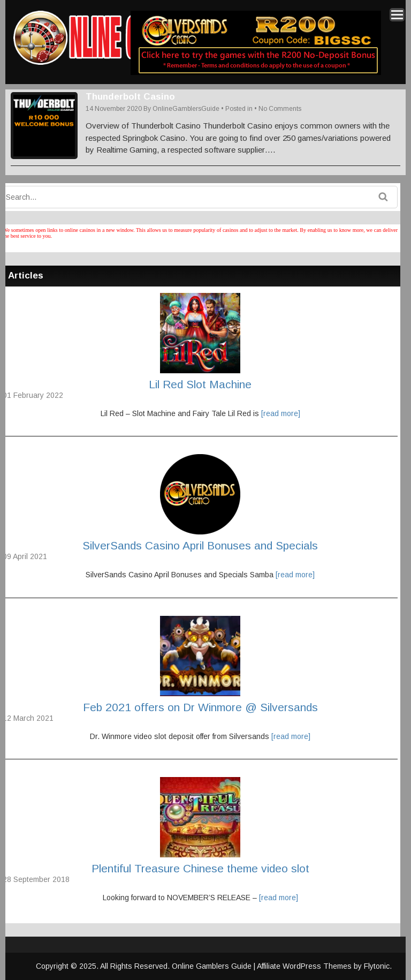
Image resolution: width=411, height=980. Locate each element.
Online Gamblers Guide (213, 966)
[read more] (281, 413)
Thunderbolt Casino (130, 97)
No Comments (280, 109)
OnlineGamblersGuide (186, 109)
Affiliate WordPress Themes (304, 966)
